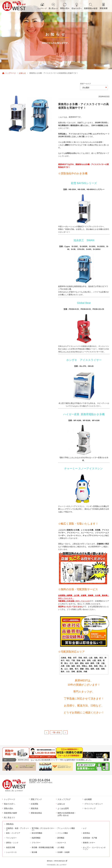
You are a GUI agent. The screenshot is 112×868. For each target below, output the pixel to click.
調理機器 (61, 838)
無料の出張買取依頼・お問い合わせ (67, 814)
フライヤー (36, 843)
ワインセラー (11, 838)
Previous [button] (105, 760)
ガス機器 (61, 847)
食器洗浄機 (10, 847)
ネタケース (62, 843)
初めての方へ (10, 804)
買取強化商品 (36, 813)
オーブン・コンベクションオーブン (94, 848)
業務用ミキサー (89, 843)
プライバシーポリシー (94, 804)
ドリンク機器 (63, 833)
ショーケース (11, 852)
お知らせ (22, 73)
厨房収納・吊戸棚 (90, 838)
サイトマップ (90, 808)
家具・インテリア (13, 833)
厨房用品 (86, 833)
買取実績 (34, 808)
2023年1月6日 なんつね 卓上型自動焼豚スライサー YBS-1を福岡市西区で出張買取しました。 (55, 760)
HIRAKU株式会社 (60, 861)
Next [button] (108, 760)
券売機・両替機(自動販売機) (43, 847)
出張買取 (34, 804)
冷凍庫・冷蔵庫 (63, 852)
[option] (64, 760)
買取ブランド (36, 799)
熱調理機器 (36, 838)
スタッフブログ (64, 799)
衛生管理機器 (37, 833)
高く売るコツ (10, 818)
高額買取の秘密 (10, 813)
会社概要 (88, 799)
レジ (85, 828)
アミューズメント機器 (66, 828)
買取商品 (10, 824)
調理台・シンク (12, 843)
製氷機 (34, 852)
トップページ (10, 73)
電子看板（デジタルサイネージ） (43, 829)
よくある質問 (63, 808)
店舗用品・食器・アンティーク (17, 829)
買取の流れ (9, 808)
